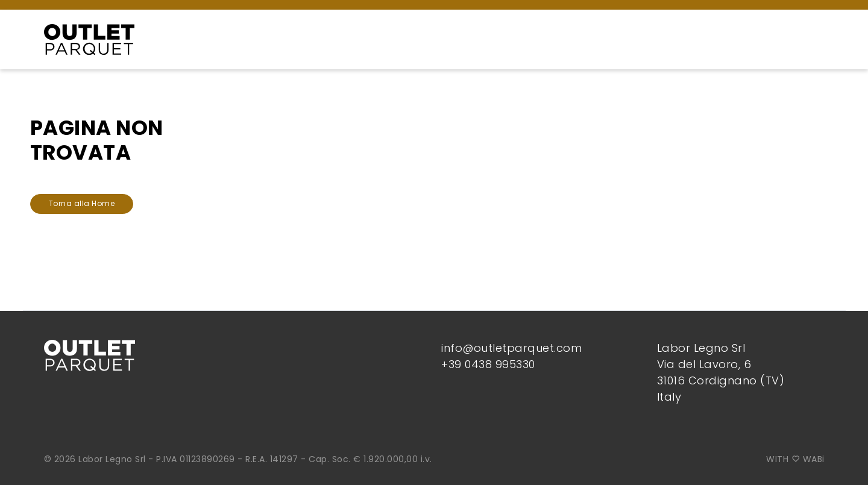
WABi (814, 459)
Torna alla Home (82, 203)
